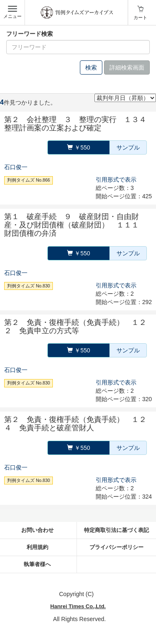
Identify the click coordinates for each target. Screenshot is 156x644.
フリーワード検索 (30, 34)
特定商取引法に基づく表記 (116, 530)
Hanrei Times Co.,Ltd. (78, 606)
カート (140, 17)
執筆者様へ (37, 564)
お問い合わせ (37, 530)
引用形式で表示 (116, 180)
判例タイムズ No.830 (28, 286)
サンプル (128, 147)
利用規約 (37, 547)
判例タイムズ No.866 (28, 180)
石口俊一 (16, 167)
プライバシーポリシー (116, 547)
